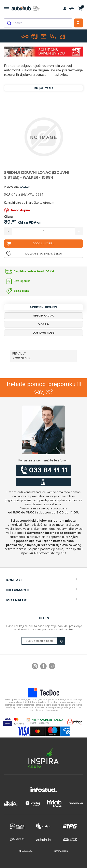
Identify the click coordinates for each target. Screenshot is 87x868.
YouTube (52, 667)
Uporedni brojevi (43, 307)
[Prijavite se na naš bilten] (43, 641)
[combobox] (38, 23)
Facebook (43, 667)
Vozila (44, 324)
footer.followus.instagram (35, 667)
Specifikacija (43, 316)
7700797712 (21, 358)
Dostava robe (43, 333)
